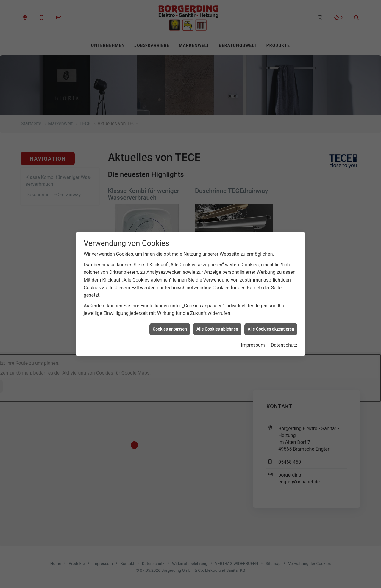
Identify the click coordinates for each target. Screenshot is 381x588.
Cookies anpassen (170, 324)
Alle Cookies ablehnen (217, 324)
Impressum (253, 340)
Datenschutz (284, 340)
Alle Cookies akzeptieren (271, 324)
